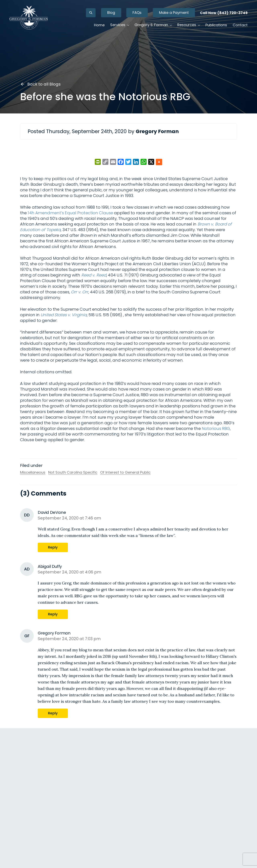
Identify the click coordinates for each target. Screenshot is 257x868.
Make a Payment (165, 16)
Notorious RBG (216, 428)
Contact (232, 28)
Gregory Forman (37, 846)
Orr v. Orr (80, 292)
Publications (208, 28)
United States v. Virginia (64, 315)
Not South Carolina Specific (73, 472)
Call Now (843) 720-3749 (215, 16)
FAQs (128, 16)
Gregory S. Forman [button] (143, 28)
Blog (102, 16)
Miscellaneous (33, 472)
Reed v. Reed (94, 275)
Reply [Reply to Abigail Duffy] (25, 840)
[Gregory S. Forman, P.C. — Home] (37, 21)
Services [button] (109, 28)
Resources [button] (178, 28)
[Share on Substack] (159, 162)
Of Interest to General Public (125, 472)
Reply (53, 547)
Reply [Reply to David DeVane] (25, 801)
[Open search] (82, 16)
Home (91, 28)
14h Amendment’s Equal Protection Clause (70, 213)
